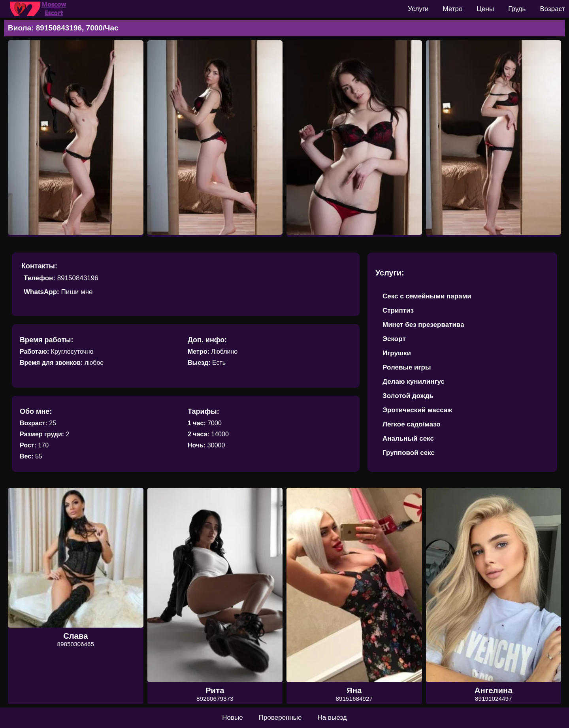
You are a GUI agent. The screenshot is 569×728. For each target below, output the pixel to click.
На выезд (332, 718)
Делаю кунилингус (414, 382)
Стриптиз (398, 310)
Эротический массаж (417, 410)
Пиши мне (77, 292)
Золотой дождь (408, 396)
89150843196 (78, 278)
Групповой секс (409, 453)
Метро (453, 9)
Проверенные (280, 718)
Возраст (552, 9)
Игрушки (397, 353)
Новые (232, 718)
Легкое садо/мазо (412, 424)
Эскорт (394, 339)
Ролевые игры (407, 367)
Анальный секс (408, 438)
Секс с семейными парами (427, 296)
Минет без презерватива (423, 325)
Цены (486, 9)
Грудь (517, 9)
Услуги (418, 9)
